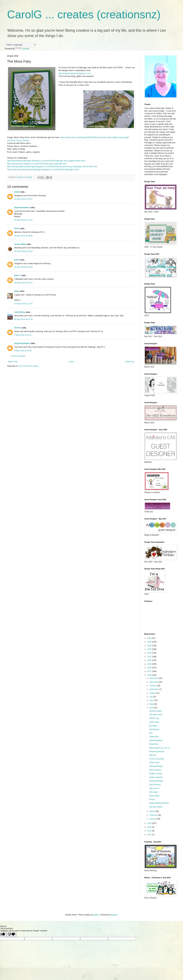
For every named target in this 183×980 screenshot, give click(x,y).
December (154, 678)
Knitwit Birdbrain (156, 740)
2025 (150, 642)
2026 (150, 638)
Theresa (18, 328)
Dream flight (154, 796)
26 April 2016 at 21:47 (23, 283)
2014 (150, 827)
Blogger (114, 915)
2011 (150, 835)
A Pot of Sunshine (157, 759)
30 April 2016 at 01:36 (23, 319)
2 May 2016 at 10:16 (23, 335)
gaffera (96, 915)
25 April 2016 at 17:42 (23, 220)
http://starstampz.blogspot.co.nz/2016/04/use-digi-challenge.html (37, 164)
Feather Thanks (156, 774)
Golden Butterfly (156, 777)
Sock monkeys (155, 770)
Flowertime (154, 744)
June (152, 700)
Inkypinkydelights (22, 343)
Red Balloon (154, 729)
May (152, 704)
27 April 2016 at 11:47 (23, 304)
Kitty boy (153, 755)
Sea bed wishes (156, 807)
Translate (22, 49)
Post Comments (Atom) (28, 366)
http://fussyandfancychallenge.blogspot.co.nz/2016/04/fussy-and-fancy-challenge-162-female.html (52, 166)
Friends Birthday (156, 781)
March (152, 811)
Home (71, 362)
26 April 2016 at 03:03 (23, 267)
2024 (150, 646)
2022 (150, 653)
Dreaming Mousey (157, 752)
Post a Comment (18, 356)
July (152, 697)
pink (151, 733)
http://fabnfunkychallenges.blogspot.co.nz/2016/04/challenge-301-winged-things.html (46, 161)
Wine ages (154, 792)
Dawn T (18, 275)
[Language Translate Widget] (20, 45)
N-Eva (17, 260)
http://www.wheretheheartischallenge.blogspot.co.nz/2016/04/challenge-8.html (43, 169)
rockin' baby (154, 722)
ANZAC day (154, 718)
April (152, 708)
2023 (150, 649)
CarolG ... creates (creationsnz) (84, 14)
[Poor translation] (12, 934)
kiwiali (17, 192)
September (154, 689)
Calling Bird (154, 737)
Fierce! (152, 799)
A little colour (154, 763)
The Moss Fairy (156, 715)
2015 (150, 823)
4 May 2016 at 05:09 (23, 351)
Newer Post (13, 362)
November (154, 682)
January (153, 819)
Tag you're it (154, 788)
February (154, 815)
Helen (17, 291)
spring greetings (156, 766)
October (153, 686)
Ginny (17, 228)
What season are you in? (160, 748)
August (153, 693)
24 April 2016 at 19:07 (23, 199)
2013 (150, 831)
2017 (150, 671)
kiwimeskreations (22, 208)
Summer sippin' (156, 711)
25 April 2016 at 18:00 (23, 236)
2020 (150, 660)
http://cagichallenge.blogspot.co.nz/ (75, 73)
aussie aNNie (20, 244)
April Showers (155, 785)
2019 (150, 664)
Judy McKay (20, 312)
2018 (150, 668)
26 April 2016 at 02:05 (23, 251)
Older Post (130, 362)
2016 (150, 675)
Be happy (153, 726)
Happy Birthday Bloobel (159, 803)
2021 (150, 657)
